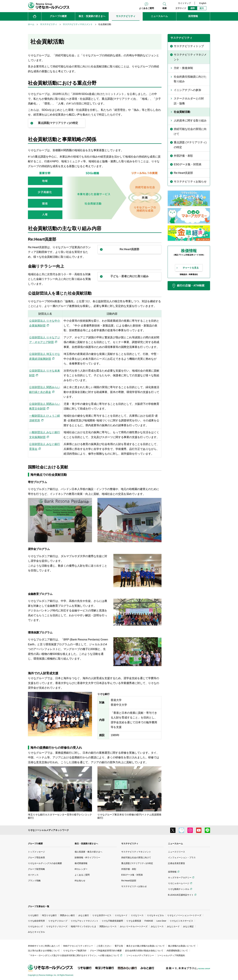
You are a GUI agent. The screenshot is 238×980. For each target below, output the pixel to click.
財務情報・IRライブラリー (87, 857)
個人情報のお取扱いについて (182, 946)
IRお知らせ (80, 881)
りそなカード (121, 915)
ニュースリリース (177, 852)
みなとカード (173, 926)
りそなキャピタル (155, 915)
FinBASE (149, 921)
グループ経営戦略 (36, 869)
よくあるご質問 (146, 8)
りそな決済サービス (102, 915)
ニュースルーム (175, 844)
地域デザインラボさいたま (83, 926)
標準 (193, 8)
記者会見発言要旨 (177, 863)
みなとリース (157, 926)
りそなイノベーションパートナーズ (184, 915)
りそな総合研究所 (36, 921)
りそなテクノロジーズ (57, 926)
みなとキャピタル (36, 932)
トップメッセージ (36, 852)
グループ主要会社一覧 (39, 906)
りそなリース (137, 915)
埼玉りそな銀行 (49, 915)
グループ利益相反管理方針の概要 (106, 951)
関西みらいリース (108, 926)
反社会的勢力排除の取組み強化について (144, 951)
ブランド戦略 (34, 881)
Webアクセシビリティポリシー (78, 946)
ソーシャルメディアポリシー (140, 955)
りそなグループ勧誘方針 (75, 951)
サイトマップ (184, 3)
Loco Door (161, 921)
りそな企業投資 (134, 921)
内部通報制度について (177, 951)
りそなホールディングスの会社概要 (45, 863)
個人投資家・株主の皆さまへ (88, 852)
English (203, 3)
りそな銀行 (33, 915)
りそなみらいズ (35, 926)
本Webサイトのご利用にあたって (44, 946)
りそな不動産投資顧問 (112, 921)
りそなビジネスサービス (181, 921)
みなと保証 (188, 926)
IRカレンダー (81, 869)
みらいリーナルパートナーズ (134, 926)
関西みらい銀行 (68, 915)
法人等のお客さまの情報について (44, 951)
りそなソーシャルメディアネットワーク (48, 830)
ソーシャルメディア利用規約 (171, 955)
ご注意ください (104, 946)
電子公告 (119, 946)
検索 (165, 8)
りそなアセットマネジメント (85, 921)
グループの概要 (35, 844)
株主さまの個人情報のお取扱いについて (146, 946)
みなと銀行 (84, 915)
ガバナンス (33, 875)
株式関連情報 (81, 863)
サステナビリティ (130, 844)
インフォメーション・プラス (182, 857)
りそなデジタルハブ (58, 921)
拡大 (202, 8)
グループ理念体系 (36, 857)
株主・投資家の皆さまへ (86, 844)
